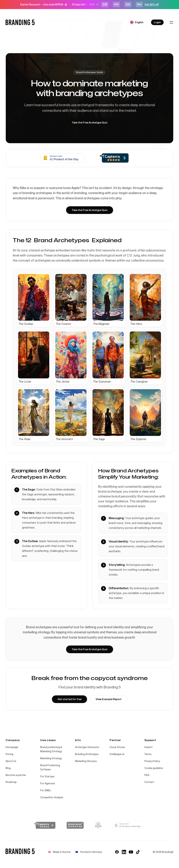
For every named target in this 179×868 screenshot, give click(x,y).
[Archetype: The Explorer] (145, 415)
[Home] (20, 22)
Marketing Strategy (51, 758)
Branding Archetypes (87, 754)
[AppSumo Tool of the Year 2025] (98, 825)
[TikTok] (138, 852)
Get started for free (69, 699)
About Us (11, 761)
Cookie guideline (154, 768)
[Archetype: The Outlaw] (34, 300)
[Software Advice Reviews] (75, 825)
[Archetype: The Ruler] (34, 415)
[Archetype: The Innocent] (71, 415)
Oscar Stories (117, 747)
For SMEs (46, 790)
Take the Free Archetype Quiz (90, 122)
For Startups (47, 776)
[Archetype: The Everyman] (108, 357)
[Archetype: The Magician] (108, 300)
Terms (148, 754)
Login (157, 22)
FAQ (147, 775)
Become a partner (16, 775)
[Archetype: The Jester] (71, 357)
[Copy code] (66, 5)
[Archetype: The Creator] (71, 300)
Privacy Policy (152, 761)
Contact (149, 782)
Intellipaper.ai (117, 754)
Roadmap (11, 782)
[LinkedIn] (124, 852)
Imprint (148, 747)
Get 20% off (152, 4)
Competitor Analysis (52, 797)
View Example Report (109, 699)
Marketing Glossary (86, 761)
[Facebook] (117, 852)
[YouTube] (131, 852)
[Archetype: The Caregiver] (145, 357)
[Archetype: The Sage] (108, 415)
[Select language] (137, 22)
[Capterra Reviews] (45, 825)
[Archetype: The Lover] (34, 357)
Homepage (12, 747)
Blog (8, 768)
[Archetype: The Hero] (145, 300)
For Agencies (48, 783)
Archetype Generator (87, 747)
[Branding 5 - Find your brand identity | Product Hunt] (129, 825)
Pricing (9, 754)
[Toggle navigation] (171, 22)
